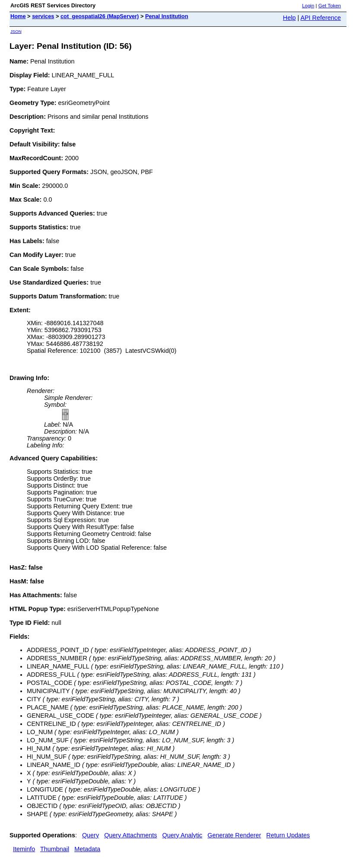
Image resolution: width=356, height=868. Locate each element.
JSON (16, 31)
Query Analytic (183, 835)
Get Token (330, 6)
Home (18, 16)
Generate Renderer (234, 835)
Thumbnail (55, 849)
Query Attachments (130, 835)
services (43, 16)
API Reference (321, 18)
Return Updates (288, 835)
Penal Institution (167, 16)
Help (289, 18)
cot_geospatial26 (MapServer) (100, 16)
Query (91, 835)
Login (308, 6)
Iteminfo (24, 849)
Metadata (87, 849)
